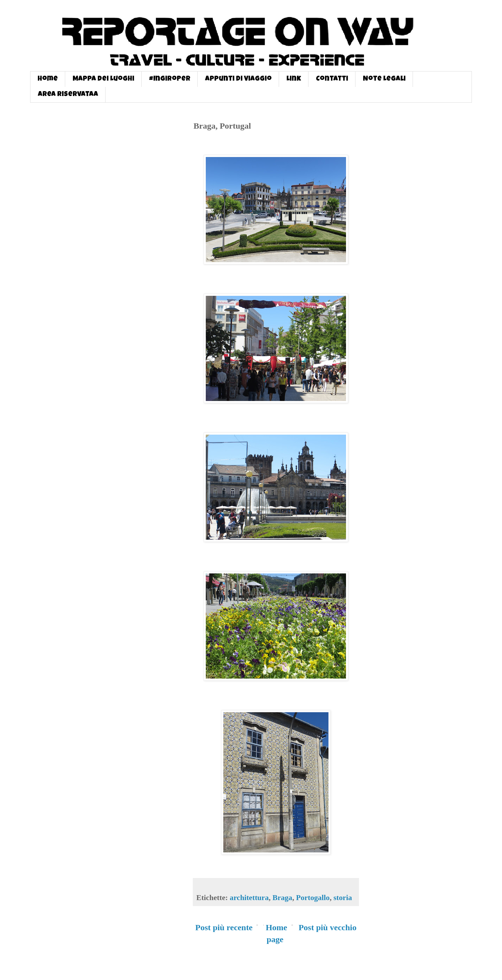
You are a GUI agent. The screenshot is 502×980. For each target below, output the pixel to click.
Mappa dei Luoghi (103, 79)
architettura (249, 898)
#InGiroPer (170, 79)
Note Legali (384, 79)
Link (294, 79)
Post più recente (224, 927)
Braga (282, 898)
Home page (276, 933)
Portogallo (313, 898)
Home (48, 79)
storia (343, 898)
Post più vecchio (328, 927)
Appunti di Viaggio (238, 79)
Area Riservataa (68, 95)
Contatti (332, 79)
